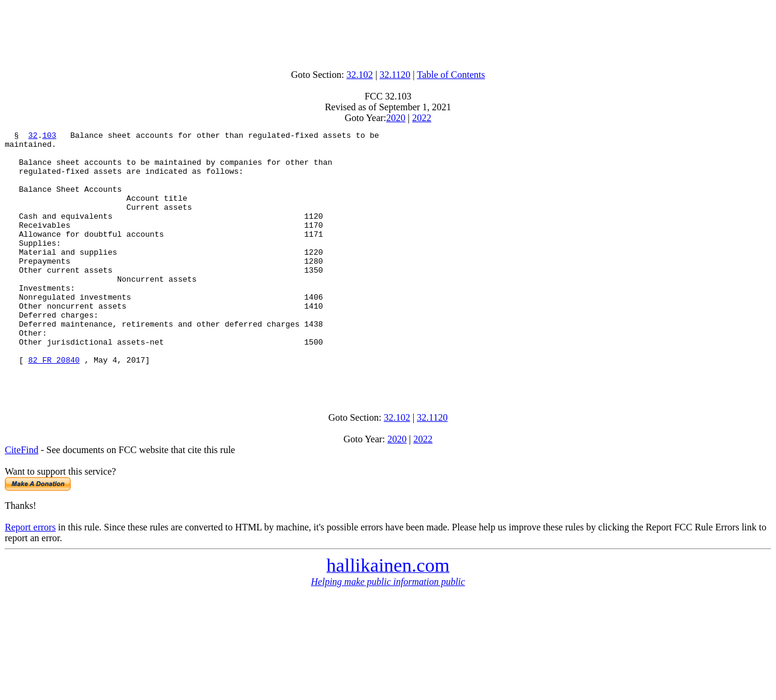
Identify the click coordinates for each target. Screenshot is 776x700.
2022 (422, 118)
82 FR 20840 (54, 406)
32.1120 (395, 75)
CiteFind (22, 500)
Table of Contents (451, 75)
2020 (396, 118)
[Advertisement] (388, 32)
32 (33, 137)
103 (49, 137)
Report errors (30, 577)
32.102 (360, 75)
